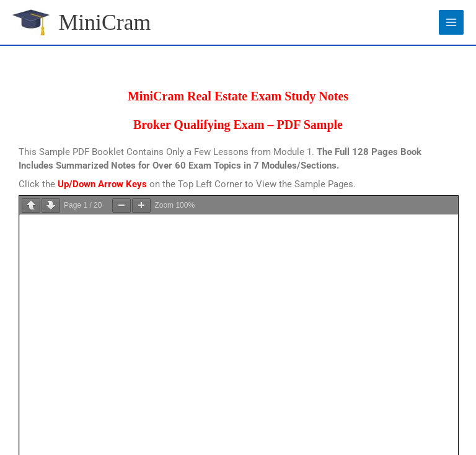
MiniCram (106, 22)
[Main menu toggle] (451, 22)
